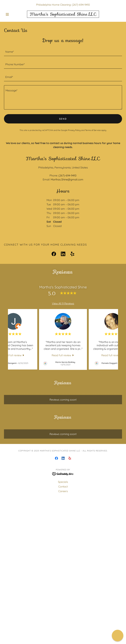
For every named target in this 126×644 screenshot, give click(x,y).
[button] (13, 14)
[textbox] (63, 52)
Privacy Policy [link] (74, 130)
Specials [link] (63, 482)
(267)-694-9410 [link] (81, 5)
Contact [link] (63, 486)
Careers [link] (63, 491)
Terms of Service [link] (93, 130)
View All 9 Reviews (63, 303)
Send (63, 119)
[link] (63, 14)
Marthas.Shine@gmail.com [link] (67, 179)
